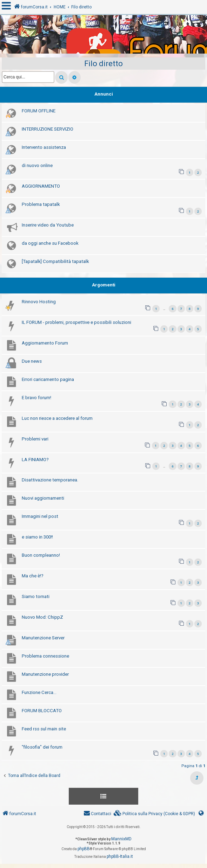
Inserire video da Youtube (48, 225)
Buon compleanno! (41, 555)
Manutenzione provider (45, 674)
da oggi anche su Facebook (50, 243)
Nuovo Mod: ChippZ (42, 617)
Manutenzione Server (43, 638)
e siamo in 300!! (37, 537)
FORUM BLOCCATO (42, 711)
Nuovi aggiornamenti (43, 498)
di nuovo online (37, 165)
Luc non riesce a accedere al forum (57, 418)
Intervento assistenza (44, 147)
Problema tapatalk (41, 204)
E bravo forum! (36, 398)
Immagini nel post (40, 516)
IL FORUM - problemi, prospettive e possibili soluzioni (76, 322)
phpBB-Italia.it (120, 856)
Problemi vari (35, 439)
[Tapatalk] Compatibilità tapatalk (55, 261)
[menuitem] (154, 814)
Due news (32, 361)
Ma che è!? (33, 576)
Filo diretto (103, 64)
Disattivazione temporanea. (50, 480)
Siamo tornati (36, 596)
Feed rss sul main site (44, 729)
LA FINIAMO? (35, 460)
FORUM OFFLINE (39, 111)
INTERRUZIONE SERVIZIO (48, 129)
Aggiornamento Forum (45, 343)
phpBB (84, 849)
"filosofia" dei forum (42, 747)
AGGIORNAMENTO (41, 186)
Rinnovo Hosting (39, 302)
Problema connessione (45, 656)
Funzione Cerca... (39, 692)
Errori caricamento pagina (48, 379)
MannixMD (121, 839)
